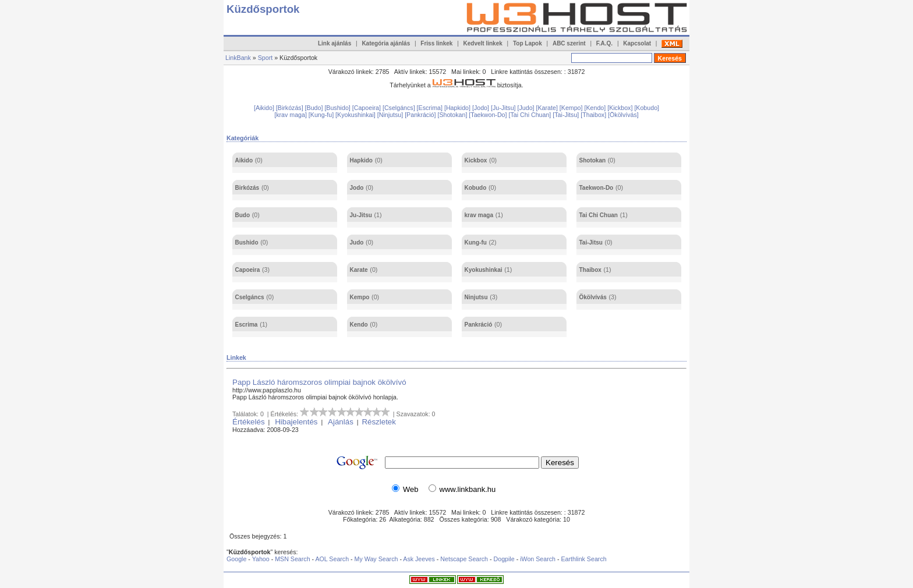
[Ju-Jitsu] (504, 108)
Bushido (247, 242)
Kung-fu (476, 242)
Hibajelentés (296, 422)
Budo (243, 215)
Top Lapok (528, 43)
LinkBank (238, 58)
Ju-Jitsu (361, 215)
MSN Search (292, 559)
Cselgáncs (250, 297)
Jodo (357, 188)
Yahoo (261, 559)
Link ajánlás (335, 43)
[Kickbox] (621, 108)
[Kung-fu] (322, 115)
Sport (265, 58)
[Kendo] (596, 108)
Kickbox (476, 160)
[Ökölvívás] (623, 115)
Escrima (247, 325)
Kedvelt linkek (483, 43)
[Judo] (527, 108)
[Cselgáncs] (400, 108)
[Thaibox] (594, 115)
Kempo (360, 297)
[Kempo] (572, 108)
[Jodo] (482, 108)
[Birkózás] (291, 108)
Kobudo (476, 188)
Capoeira (248, 270)
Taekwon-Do (597, 188)
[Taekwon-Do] (489, 115)
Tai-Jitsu (591, 242)
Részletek (379, 422)
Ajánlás (341, 422)
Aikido (244, 160)
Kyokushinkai (484, 270)
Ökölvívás (593, 297)
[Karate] (548, 108)
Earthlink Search (583, 559)
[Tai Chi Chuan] (530, 115)
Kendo (359, 325)
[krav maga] (291, 115)
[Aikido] (265, 108)
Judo (357, 242)
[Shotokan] (453, 115)
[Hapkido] (458, 108)
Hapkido (361, 160)
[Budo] (315, 108)
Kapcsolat (637, 43)
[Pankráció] (421, 115)
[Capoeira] (367, 108)
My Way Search (376, 559)
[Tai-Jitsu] (567, 115)
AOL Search (332, 559)
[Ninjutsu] (391, 115)
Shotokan (593, 160)
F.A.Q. (604, 43)
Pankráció (479, 325)
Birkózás (247, 188)
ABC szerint (569, 43)
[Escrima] (431, 108)
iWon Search (539, 559)
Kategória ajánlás (386, 43)
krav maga (479, 215)
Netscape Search (464, 559)
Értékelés (249, 422)
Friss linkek (436, 43)
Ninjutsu (476, 297)
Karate (359, 270)
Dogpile (504, 559)
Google (236, 559)
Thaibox (590, 270)
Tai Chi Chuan (599, 215)
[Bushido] (338, 108)
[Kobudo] (647, 108)
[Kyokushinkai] (356, 115)
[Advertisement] (438, 97)
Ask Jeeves (419, 559)
